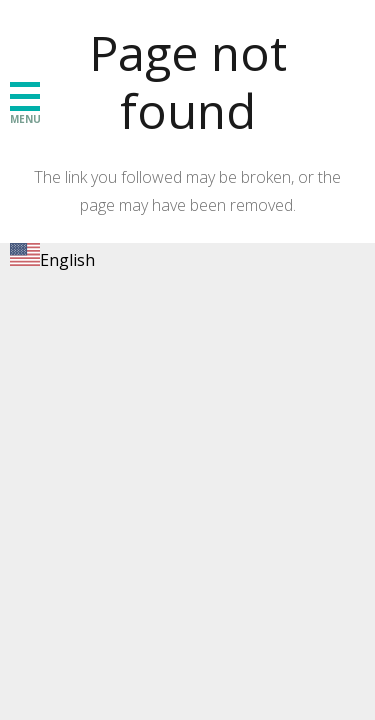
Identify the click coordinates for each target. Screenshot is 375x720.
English (52, 260)
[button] (25, 95)
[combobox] (52, 258)
